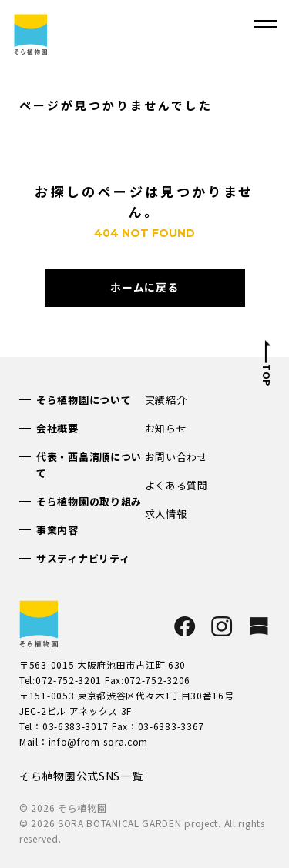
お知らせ (166, 428)
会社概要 (57, 428)
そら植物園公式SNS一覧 (81, 776)
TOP (266, 375)
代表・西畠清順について (89, 465)
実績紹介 (166, 400)
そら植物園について (84, 400)
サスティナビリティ (83, 558)
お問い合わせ (176, 457)
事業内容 (57, 530)
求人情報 (166, 514)
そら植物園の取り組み (89, 501)
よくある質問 (176, 485)
